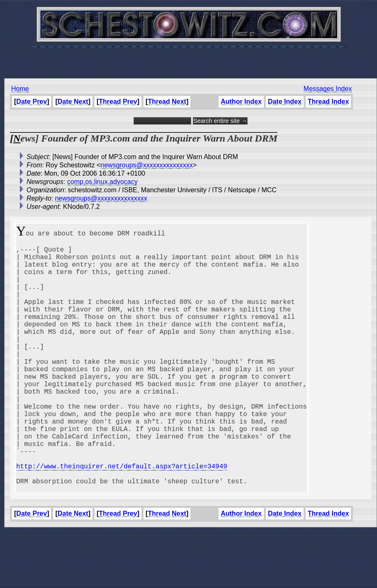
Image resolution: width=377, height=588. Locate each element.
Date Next (73, 102)
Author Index (241, 102)
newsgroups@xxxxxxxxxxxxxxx (147, 165)
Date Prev (32, 102)
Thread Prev (118, 102)
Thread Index (328, 102)
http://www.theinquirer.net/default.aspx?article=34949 (122, 517)
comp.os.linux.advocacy (102, 182)
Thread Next (167, 102)
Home (20, 89)
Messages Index (328, 89)
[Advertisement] (189, 58)
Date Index (285, 102)
